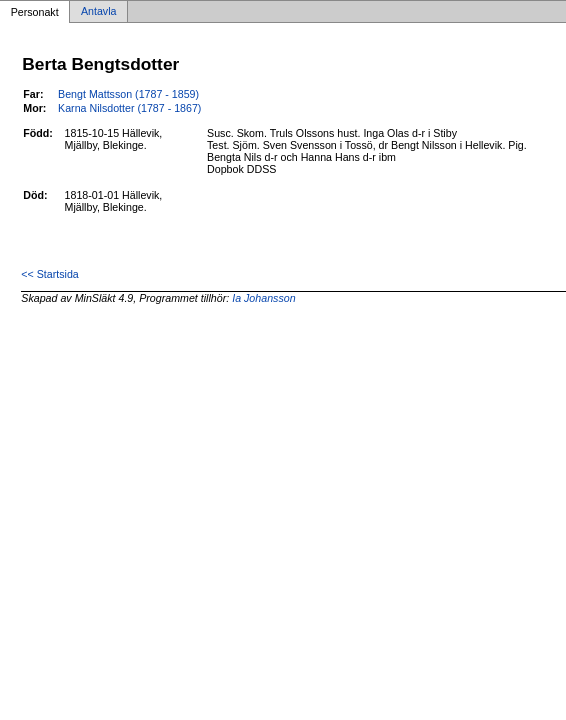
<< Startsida (49, 274)
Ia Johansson (263, 298)
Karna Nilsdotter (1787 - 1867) (129, 108)
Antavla (99, 12)
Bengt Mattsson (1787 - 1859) (128, 94)
